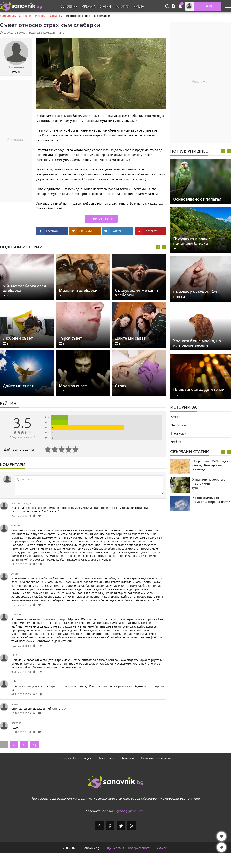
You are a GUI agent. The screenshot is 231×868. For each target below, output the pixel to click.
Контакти (128, 758)
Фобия (176, 442)
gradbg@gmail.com (131, 811)
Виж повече (103, 219)
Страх (54, 16)
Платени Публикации (75, 758)
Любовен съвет (18, 338)
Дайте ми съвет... (20, 386)
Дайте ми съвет (130, 338)
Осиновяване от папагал (197, 199)
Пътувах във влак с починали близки (192, 241)
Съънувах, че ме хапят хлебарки (137, 293)
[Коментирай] (89, 485)
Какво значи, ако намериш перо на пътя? (211, 500)
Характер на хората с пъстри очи (209, 481)
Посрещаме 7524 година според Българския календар (211, 465)
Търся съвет (71, 338)
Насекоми (179, 433)
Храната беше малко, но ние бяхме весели (197, 343)
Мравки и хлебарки (78, 290)
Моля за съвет (73, 386)
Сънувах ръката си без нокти (195, 294)
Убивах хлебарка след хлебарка (25, 288)
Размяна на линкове (156, 758)
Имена (139, 6)
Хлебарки (179, 425)
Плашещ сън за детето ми (199, 389)
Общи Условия (114, 848)
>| (35, 745)
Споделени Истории (33, 16)
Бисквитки (161, 848)
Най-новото (106, 758)
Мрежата (88, 6)
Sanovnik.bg (8, 16)
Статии (105, 6)
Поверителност (139, 848)
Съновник (69, 6)
